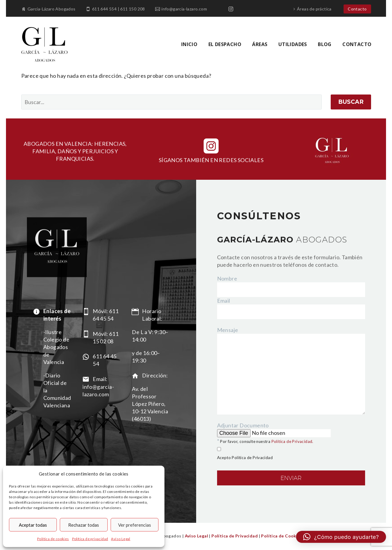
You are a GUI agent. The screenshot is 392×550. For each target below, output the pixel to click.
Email (224, 301)
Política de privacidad (90, 539)
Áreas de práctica (314, 9)
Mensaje (228, 330)
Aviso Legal (121, 539)
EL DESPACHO (225, 44)
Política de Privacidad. (292, 441)
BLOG (325, 44)
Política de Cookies (281, 536)
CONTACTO (357, 44)
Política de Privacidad (235, 536)
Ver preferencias (135, 525)
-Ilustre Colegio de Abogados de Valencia (56, 347)
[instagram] (211, 146)
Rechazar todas (84, 525)
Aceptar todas (33, 525)
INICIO (189, 44)
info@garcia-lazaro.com (184, 9)
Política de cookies (53, 539)
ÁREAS (260, 44)
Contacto (357, 9)
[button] (341, 537)
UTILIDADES (293, 44)
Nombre (227, 278)
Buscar (351, 102)
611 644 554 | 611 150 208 (119, 9)
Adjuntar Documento (291, 462)
